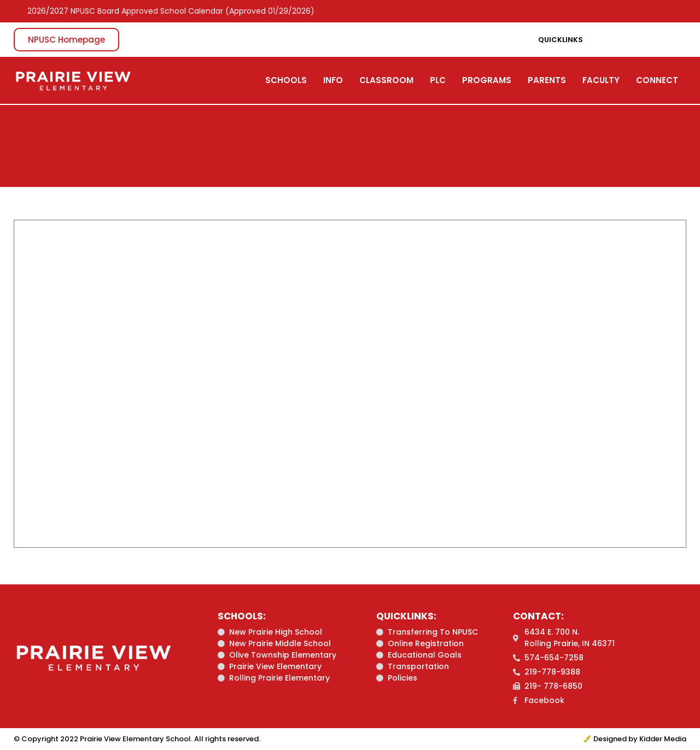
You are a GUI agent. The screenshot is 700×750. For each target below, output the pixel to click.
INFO (333, 80)
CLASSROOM (386, 80)
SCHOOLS (286, 80)
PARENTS (547, 80)
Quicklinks (561, 40)
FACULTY (601, 80)
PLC (438, 80)
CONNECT (657, 80)
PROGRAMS (487, 80)
